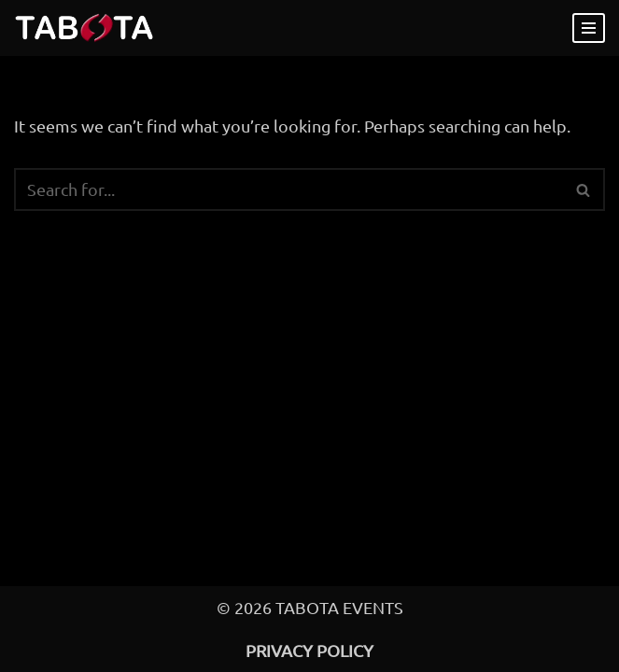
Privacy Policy (309, 650)
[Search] (288, 189)
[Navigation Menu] (589, 28)
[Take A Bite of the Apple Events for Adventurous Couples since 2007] (84, 28)
